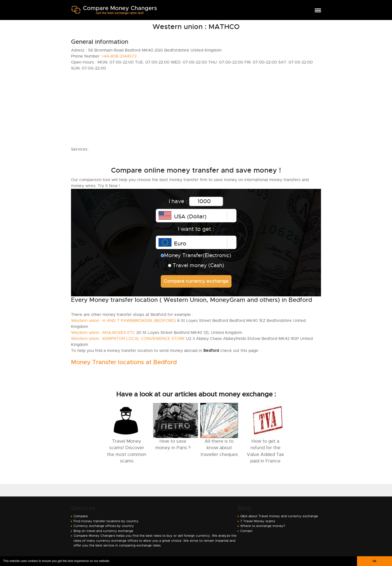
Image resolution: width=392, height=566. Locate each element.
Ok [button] (374, 561)
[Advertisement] (196, 109)
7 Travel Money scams (258, 521)
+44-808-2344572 (119, 56)
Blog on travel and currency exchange (103, 531)
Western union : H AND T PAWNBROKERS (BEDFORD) (123, 321)
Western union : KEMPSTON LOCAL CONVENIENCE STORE (128, 339)
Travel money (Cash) (196, 265)
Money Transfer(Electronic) (196, 255)
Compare (81, 516)
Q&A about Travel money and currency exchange (279, 516)
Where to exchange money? (263, 526)
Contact (246, 531)
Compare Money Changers (114, 12)
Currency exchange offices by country (104, 526)
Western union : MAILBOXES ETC (103, 333)
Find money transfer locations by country (106, 521)
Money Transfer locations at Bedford (124, 362)
